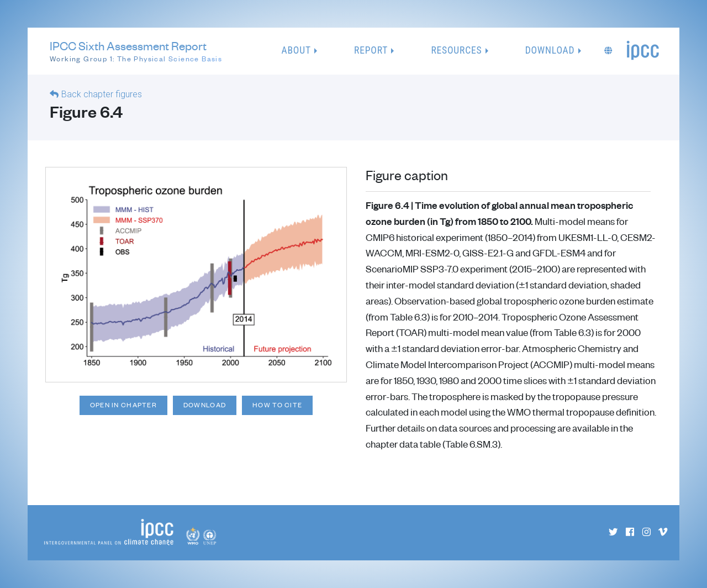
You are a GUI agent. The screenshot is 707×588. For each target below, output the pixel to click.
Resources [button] (456, 50)
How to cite (277, 405)
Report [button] (371, 50)
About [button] (296, 50)
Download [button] (550, 50)
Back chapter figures (102, 94)
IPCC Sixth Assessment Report (136, 51)
